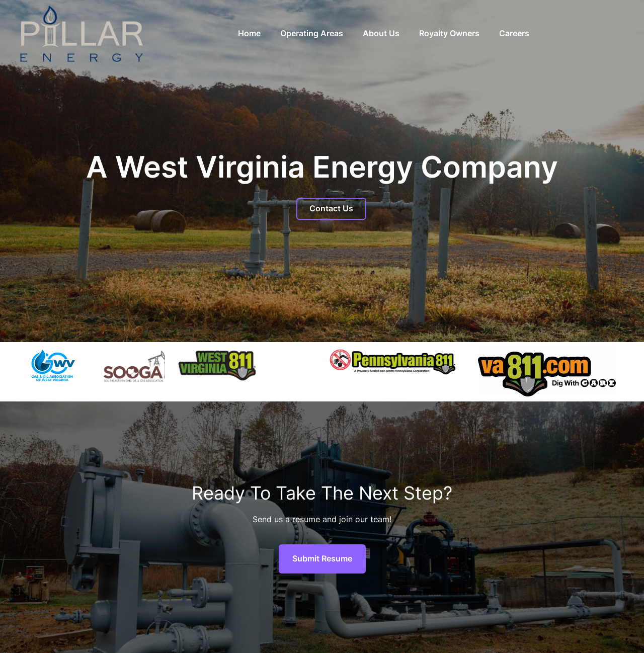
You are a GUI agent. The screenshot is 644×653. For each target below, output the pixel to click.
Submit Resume (322, 559)
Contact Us (331, 209)
